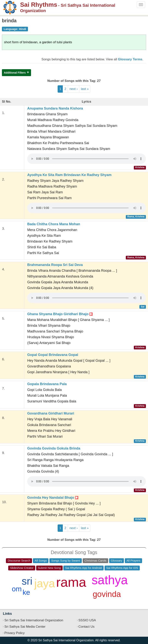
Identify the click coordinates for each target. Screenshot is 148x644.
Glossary (117, 560)
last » (85, 89)
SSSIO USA (87, 620)
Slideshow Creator (22, 568)
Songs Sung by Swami (66, 560)
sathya (110, 580)
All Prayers (134, 560)
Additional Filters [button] (15, 73)
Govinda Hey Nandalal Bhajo (53, 498)
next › (74, 89)
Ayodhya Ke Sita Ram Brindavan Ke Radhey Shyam (69, 175)
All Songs (41, 560)
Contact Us (87, 627)
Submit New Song (49, 568)
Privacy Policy (15, 633)
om (17, 589)
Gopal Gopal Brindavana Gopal (53, 355)
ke (26, 592)
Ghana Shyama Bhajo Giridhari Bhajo (60, 314)
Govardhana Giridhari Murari (51, 413)
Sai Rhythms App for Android (83, 568)
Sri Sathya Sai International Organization (34, 620)
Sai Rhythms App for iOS (122, 568)
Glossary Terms (130, 59)
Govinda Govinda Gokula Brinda (54, 448)
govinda (107, 594)
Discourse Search (19, 560)
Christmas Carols (95, 560)
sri (27, 581)
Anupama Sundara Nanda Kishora (55, 108)
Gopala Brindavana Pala (47, 384)
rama (71, 582)
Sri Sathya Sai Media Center (25, 627)
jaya (45, 583)
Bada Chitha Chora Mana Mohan (54, 224)
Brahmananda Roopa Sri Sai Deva (55, 265)
